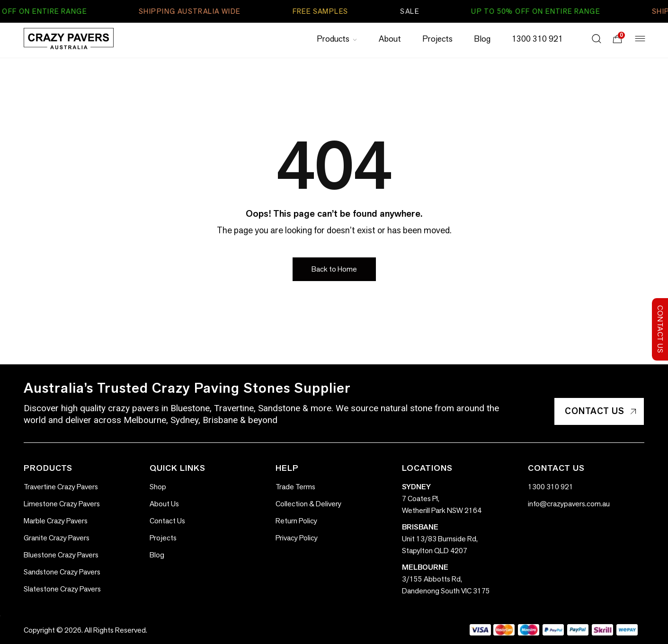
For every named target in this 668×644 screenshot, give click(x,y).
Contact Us (601, 411)
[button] (334, 269)
